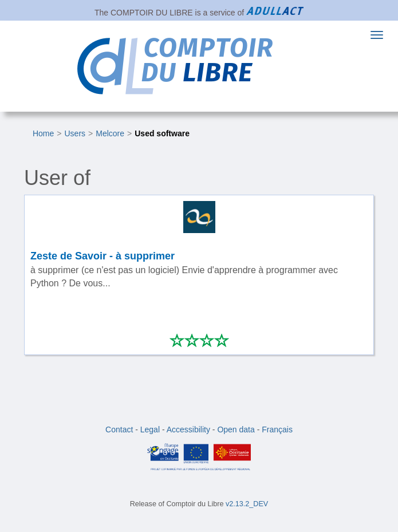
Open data (236, 429)
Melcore (110, 133)
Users (75, 133)
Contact (119, 429)
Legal (150, 429)
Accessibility (188, 429)
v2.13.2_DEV (247, 504)
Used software (162, 133)
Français (277, 429)
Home (43, 133)
